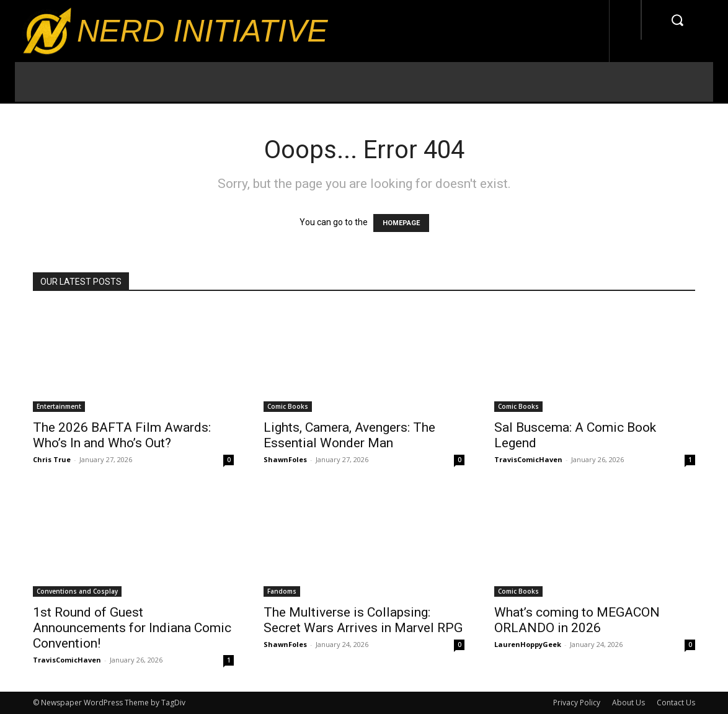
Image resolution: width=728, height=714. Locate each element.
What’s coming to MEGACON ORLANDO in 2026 (577, 620)
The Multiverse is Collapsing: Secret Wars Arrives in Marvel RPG (363, 620)
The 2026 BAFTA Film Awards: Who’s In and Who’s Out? (122, 435)
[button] (677, 20)
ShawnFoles (285, 459)
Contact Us (676, 703)
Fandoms (282, 591)
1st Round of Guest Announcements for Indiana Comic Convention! (132, 628)
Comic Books (288, 406)
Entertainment (59, 406)
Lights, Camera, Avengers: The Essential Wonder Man (349, 435)
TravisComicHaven (528, 459)
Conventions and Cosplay (77, 591)
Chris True (52, 459)
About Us (628, 703)
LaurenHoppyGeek (528, 644)
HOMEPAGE (401, 223)
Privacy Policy (577, 703)
